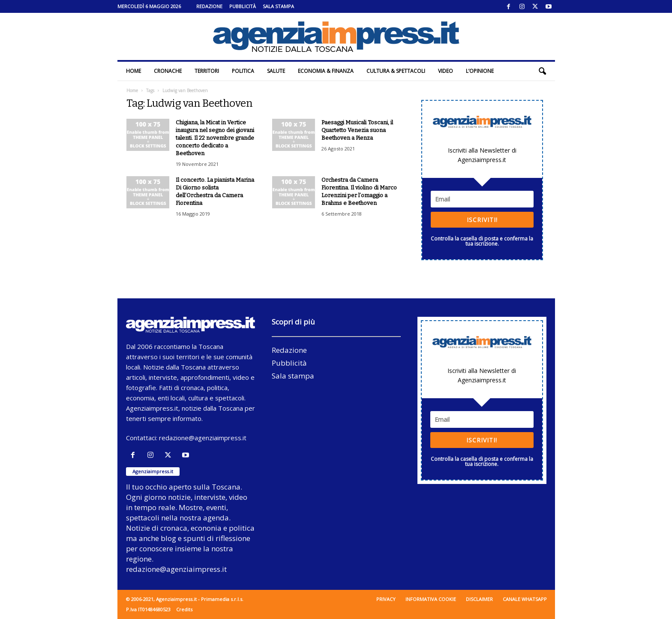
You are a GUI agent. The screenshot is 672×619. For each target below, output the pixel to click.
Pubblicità (243, 6)
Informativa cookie (431, 599)
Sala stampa (278, 6)
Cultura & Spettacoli (396, 71)
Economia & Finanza (326, 71)
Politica (243, 71)
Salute (276, 71)
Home (133, 71)
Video (445, 71)
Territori (207, 71)
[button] (542, 71)
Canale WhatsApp (525, 599)
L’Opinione (480, 71)
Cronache (168, 71)
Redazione (209, 6)
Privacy (386, 599)
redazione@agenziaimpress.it (203, 438)
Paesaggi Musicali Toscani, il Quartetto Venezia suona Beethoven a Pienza (357, 130)
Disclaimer (479, 599)
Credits (184, 609)
